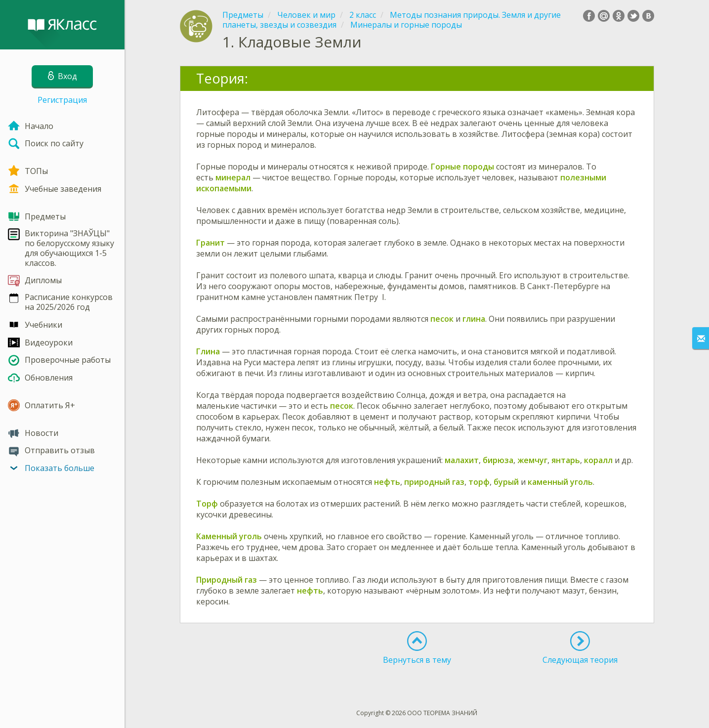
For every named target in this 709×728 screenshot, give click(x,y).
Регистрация (62, 100)
